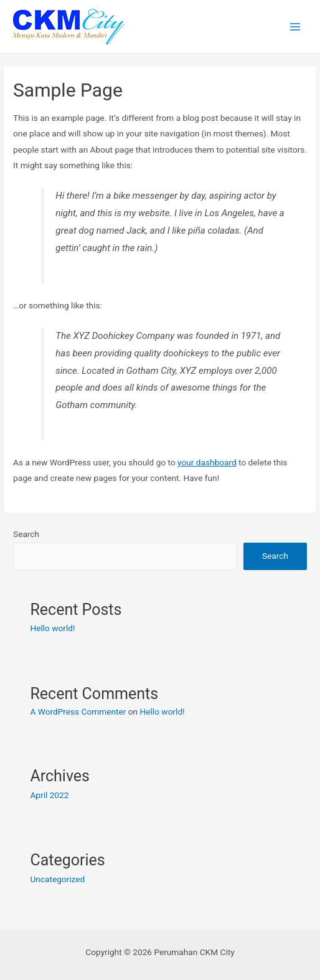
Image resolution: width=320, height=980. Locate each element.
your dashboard (207, 462)
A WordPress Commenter (78, 711)
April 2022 (49, 795)
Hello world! (52, 628)
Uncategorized (57, 879)
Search (26, 534)
